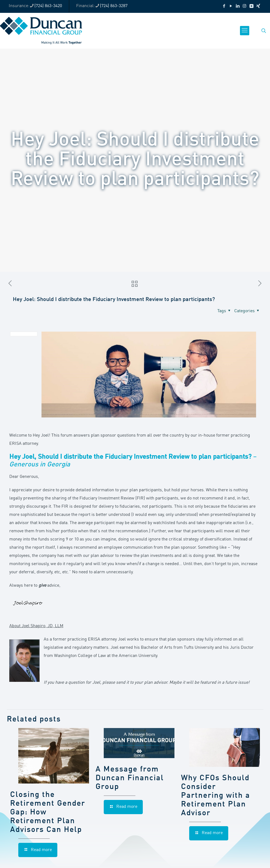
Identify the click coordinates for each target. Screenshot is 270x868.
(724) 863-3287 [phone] (114, 6)
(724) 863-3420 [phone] (48, 6)
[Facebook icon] (224, 6)
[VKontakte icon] (251, 6)
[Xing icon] (258, 6)
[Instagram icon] (244, 6)
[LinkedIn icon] (238, 6)
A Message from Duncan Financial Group (130, 778)
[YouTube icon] (231, 6)
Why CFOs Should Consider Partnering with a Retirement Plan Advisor (216, 796)
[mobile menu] (245, 31)
